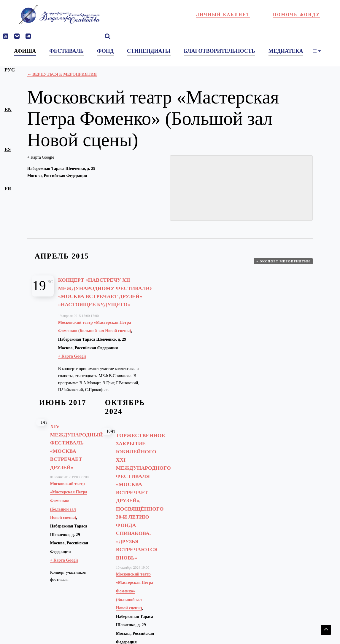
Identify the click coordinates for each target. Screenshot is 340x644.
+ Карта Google (41, 157)
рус (10, 70)
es (8, 149)
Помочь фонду (297, 15)
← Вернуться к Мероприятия (62, 74)
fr (8, 189)
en (8, 110)
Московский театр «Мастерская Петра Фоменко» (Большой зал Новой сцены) (69, 509)
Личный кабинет (223, 15)
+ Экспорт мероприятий (284, 264)
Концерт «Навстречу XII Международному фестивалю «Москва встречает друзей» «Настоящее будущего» (105, 296)
